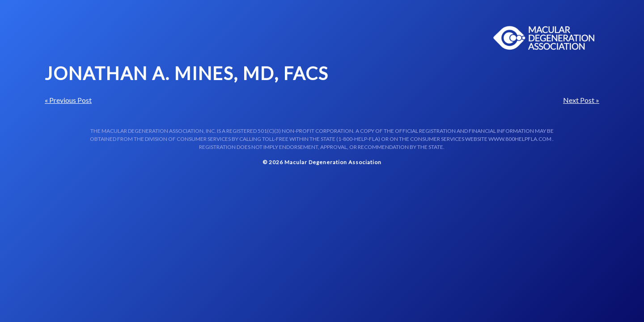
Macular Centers (544, 38)
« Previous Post (68, 100)
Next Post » (581, 100)
